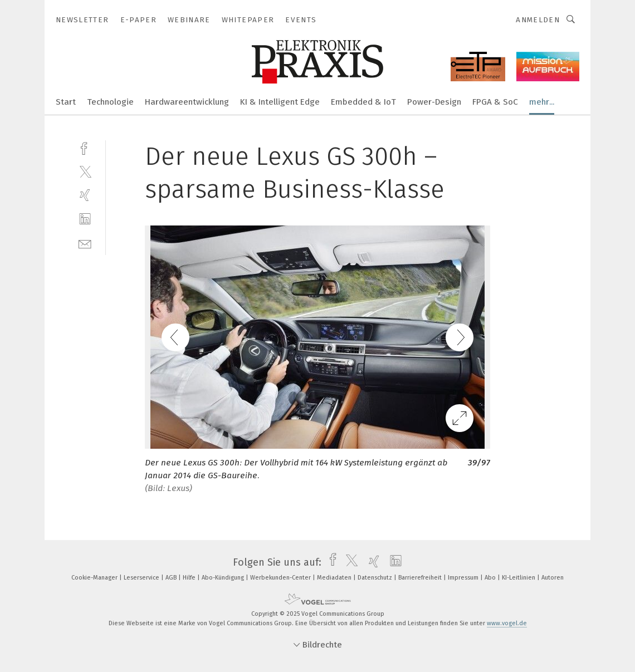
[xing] (85, 195)
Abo (491, 578)
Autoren (553, 578)
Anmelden (538, 20)
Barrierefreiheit (421, 578)
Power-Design (434, 102)
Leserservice (142, 578)
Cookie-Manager (95, 578)
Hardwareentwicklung (187, 102)
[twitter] (85, 171)
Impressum (464, 578)
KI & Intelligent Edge (280, 102)
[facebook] (85, 147)
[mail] (85, 243)
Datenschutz (376, 578)
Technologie (110, 102)
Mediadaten (335, 578)
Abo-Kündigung (224, 578)
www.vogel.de (507, 623)
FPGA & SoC (495, 102)
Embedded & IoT (363, 102)
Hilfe (190, 578)
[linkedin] (85, 219)
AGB (172, 578)
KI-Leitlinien (519, 578)
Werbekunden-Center (281, 578)
